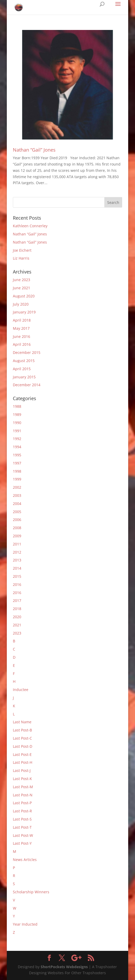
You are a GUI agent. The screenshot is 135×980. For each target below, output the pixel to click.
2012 (17, 552)
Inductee (21, 690)
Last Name (22, 722)
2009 (17, 536)
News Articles (25, 860)
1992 (17, 439)
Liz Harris (21, 258)
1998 (17, 471)
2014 (17, 568)
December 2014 (27, 385)
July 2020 (21, 304)
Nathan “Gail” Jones (34, 150)
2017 (17, 600)
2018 (17, 609)
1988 (17, 406)
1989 (17, 414)
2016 (17, 584)
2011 (17, 544)
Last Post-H (23, 762)
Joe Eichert (22, 250)
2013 (17, 560)
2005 (17, 512)
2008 (17, 528)
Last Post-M (23, 787)
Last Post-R (22, 811)
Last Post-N (23, 795)
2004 (17, 504)
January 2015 (24, 377)
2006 (17, 520)
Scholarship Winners (31, 892)
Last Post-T (22, 827)
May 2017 (21, 328)
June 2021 (21, 288)
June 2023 (21, 280)
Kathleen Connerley (30, 226)
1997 (17, 463)
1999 (17, 479)
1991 (17, 431)
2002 (17, 487)
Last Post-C (22, 738)
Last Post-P (22, 803)
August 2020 (24, 296)
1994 (17, 447)
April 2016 (22, 344)
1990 (17, 423)
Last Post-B (22, 730)
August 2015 (24, 361)
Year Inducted (25, 924)
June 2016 (21, 336)
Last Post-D (23, 746)
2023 (17, 633)
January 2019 (24, 312)
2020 (17, 617)
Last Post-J (22, 770)
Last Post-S (22, 819)
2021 (17, 625)
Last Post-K (22, 779)
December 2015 (27, 352)
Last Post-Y (22, 843)
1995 (17, 455)
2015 (17, 576)
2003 (17, 495)
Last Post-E (22, 754)
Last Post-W (23, 835)
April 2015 (22, 369)
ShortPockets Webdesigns (64, 967)
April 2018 (22, 320)
